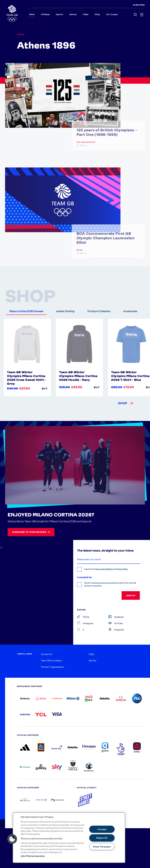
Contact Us (47, 654)
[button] (12, 839)
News (32, 14)
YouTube (115, 623)
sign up (131, 595)
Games (73, 14)
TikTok (83, 617)
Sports (59, 14)
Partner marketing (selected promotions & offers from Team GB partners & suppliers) (110, 584)
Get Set (92, 661)
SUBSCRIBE (139, 5)
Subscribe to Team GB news (31, 532)
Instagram (85, 623)
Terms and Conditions (104, 569)
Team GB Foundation (51, 661)
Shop (97, 14)
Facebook (116, 617)
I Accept (102, 829)
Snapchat (116, 629)
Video (86, 14)
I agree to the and (106, 569)
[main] (69, 838)
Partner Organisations (52, 667)
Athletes (45, 14)
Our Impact (112, 14)
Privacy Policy (122, 569)
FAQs (91, 654)
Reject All (102, 838)
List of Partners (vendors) (33, 856)
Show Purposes (102, 847)
